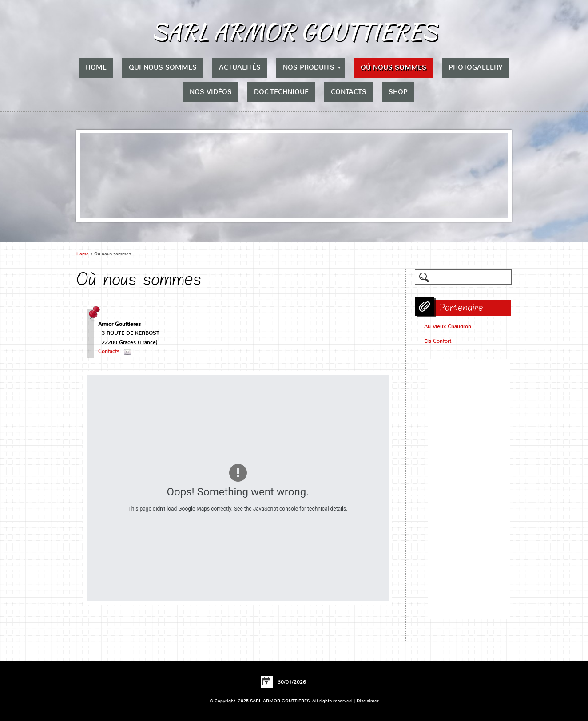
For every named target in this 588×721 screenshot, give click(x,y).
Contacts (349, 92)
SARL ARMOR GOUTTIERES (294, 31)
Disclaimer (368, 701)
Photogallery (476, 67)
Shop (398, 92)
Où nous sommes (393, 67)
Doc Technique (281, 92)
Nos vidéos (211, 92)
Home (96, 67)
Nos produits (312, 67)
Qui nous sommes (163, 67)
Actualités (240, 67)
